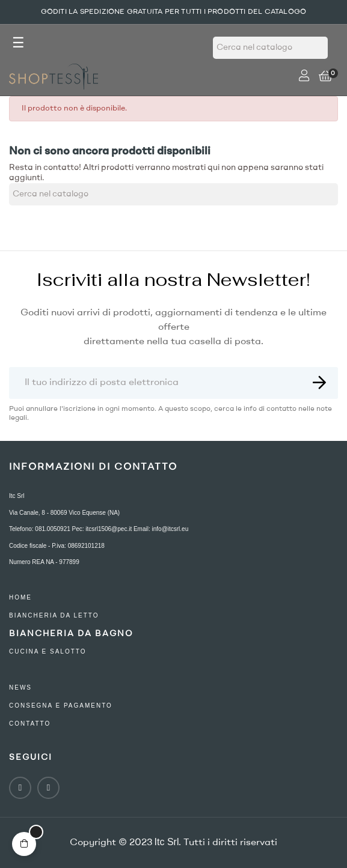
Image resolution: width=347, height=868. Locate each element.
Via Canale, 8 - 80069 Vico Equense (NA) (64, 513)
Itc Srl (17, 496)
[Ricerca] (270, 48)
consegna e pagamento (61, 706)
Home (20, 597)
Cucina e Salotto (48, 651)
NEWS (20, 687)
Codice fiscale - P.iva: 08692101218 (57, 546)
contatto (30, 724)
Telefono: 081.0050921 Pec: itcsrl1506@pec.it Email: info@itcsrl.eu (99, 529)
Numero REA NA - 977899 (44, 562)
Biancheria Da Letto (54, 615)
